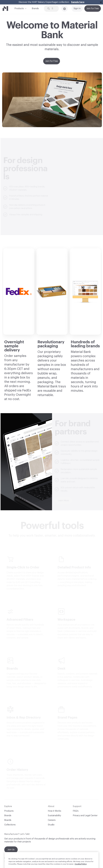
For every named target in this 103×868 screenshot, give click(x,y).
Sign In (77, 8)
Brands (35, 8)
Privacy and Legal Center (85, 816)
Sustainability (54, 816)
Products (19, 8)
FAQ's (76, 811)
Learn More (63, 501)
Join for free (93, 8)
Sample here (78, 2)
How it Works (55, 811)
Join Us (11, 850)
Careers (52, 820)
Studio (51, 825)
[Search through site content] (53, 9)
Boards (8, 820)
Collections (10, 825)
